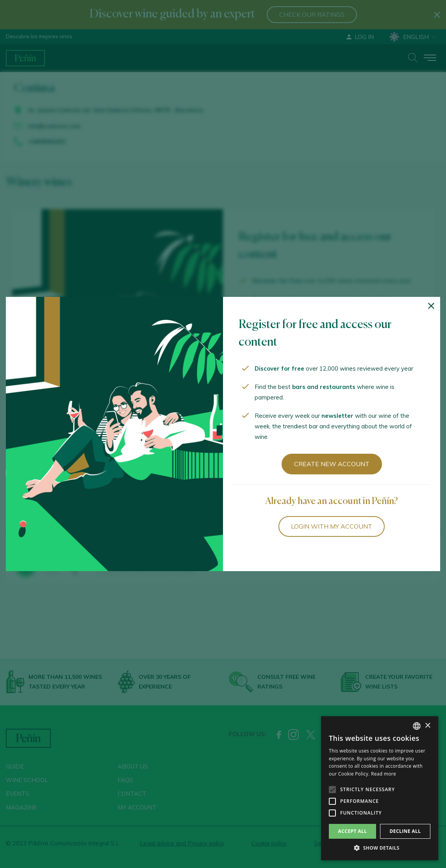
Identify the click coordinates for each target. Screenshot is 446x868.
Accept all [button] (353, 831)
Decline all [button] (405, 831)
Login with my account (332, 526)
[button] (380, 848)
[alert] (380, 788)
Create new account (332, 464)
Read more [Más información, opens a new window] (384, 774)
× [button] (427, 726)
